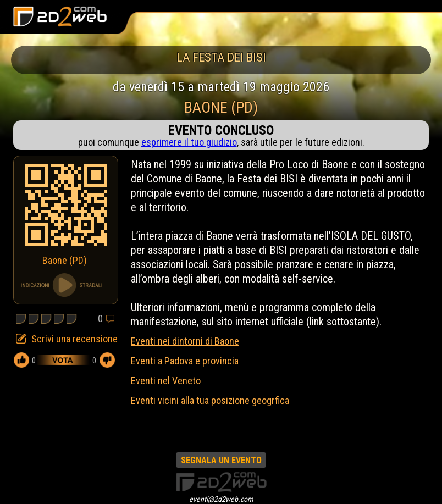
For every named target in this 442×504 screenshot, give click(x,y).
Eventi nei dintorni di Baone (185, 341)
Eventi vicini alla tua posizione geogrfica (210, 400)
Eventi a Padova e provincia (185, 361)
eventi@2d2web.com (221, 499)
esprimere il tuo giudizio (189, 142)
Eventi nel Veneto (166, 381)
